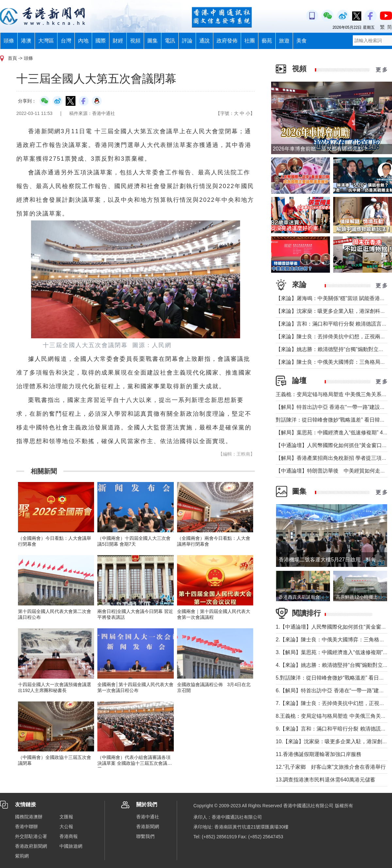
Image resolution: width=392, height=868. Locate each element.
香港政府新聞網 (31, 846)
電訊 (170, 41)
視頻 (135, 41)
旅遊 (284, 41)
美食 (302, 41)
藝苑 (267, 41)
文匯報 (66, 817)
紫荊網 (22, 856)
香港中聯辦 (26, 827)
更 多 (382, 70)
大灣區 (46, 41)
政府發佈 (227, 41)
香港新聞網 (148, 827)
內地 (83, 41)
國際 (101, 41)
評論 (187, 41)
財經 (118, 41)
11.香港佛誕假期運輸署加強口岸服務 (318, 754)
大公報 (66, 827)
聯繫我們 (145, 836)
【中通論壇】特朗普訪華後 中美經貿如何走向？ (333, 471)
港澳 (26, 41)
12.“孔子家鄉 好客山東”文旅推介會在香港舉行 (331, 767)
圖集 (153, 41)
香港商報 (69, 836)
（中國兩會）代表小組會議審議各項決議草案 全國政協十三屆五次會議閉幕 (135, 763)
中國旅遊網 (71, 846)
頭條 (9, 41)
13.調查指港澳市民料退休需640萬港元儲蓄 (326, 780)
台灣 (66, 41)
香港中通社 (148, 817)
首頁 (12, 58)
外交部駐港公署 (31, 836)
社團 (250, 41)
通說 (204, 41)
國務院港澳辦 (29, 817)
